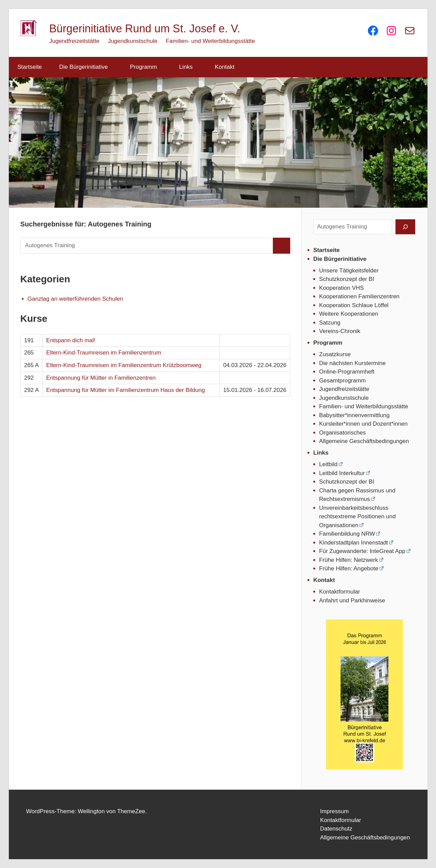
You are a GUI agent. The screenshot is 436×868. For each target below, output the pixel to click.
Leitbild (328, 464)
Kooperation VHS (341, 288)
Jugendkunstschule (133, 41)
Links (190, 67)
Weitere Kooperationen (349, 314)
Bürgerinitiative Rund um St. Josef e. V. (145, 29)
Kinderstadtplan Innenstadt (354, 543)
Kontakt (229, 67)
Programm (147, 67)
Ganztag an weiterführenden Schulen (75, 299)
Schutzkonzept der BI (347, 279)
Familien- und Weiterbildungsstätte (210, 41)
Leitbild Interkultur (342, 473)
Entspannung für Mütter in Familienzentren (101, 378)
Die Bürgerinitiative (87, 67)
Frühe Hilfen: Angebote (349, 569)
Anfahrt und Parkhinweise (352, 601)
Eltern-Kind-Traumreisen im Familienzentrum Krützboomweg (124, 365)
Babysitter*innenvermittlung (354, 415)
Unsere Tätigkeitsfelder (349, 271)
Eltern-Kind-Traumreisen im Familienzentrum (104, 353)
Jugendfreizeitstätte (74, 41)
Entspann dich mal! (71, 340)
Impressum (334, 811)
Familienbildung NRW (347, 534)
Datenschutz (336, 829)
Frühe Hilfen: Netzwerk (349, 560)
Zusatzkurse (335, 354)
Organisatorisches (342, 433)
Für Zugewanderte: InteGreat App (362, 551)
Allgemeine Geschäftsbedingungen (364, 441)
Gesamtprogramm (342, 381)
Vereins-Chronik (340, 331)
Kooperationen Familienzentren (359, 296)
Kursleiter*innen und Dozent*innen (363, 424)
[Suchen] (405, 227)
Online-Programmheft (347, 372)
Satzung (330, 323)
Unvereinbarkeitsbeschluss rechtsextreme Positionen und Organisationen (357, 517)
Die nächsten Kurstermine (353, 363)
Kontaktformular (340, 592)
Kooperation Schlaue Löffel (354, 305)
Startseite (30, 67)
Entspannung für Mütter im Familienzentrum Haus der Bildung (126, 390)
